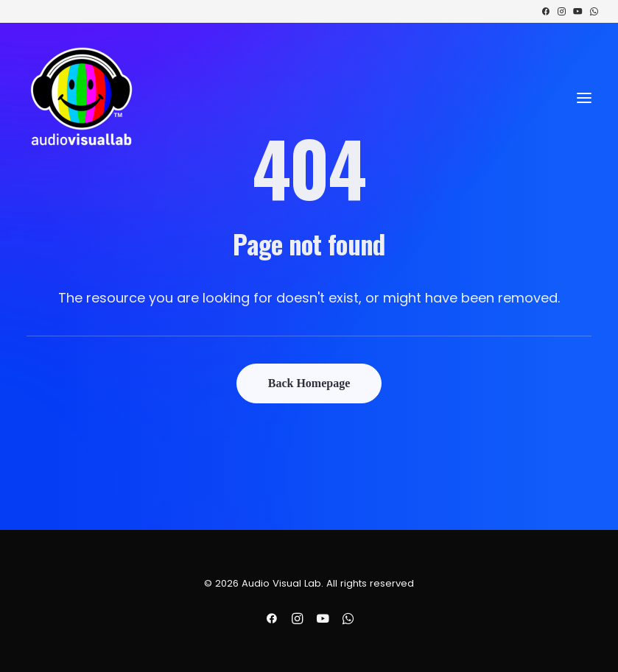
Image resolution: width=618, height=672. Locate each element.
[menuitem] (545, 11)
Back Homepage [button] (309, 383)
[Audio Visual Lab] (82, 98)
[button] (545, 11)
